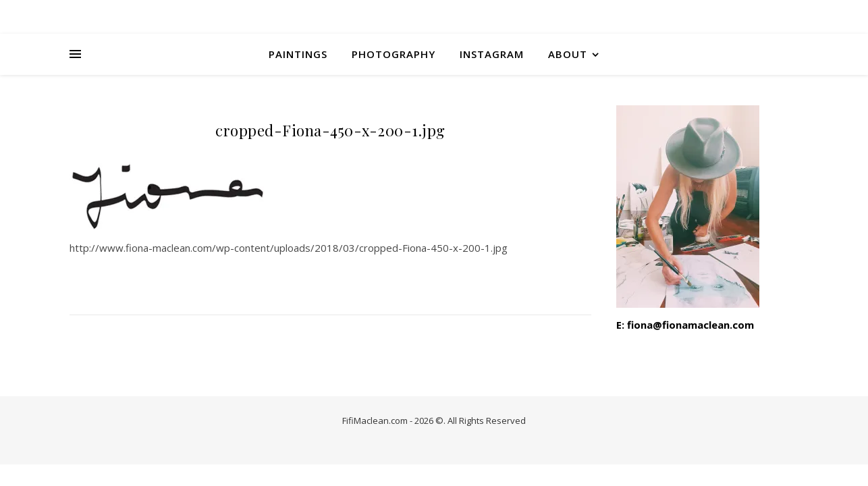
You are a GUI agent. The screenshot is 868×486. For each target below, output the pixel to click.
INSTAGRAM (492, 54)
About (568, 54)
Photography (394, 54)
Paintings (298, 54)
